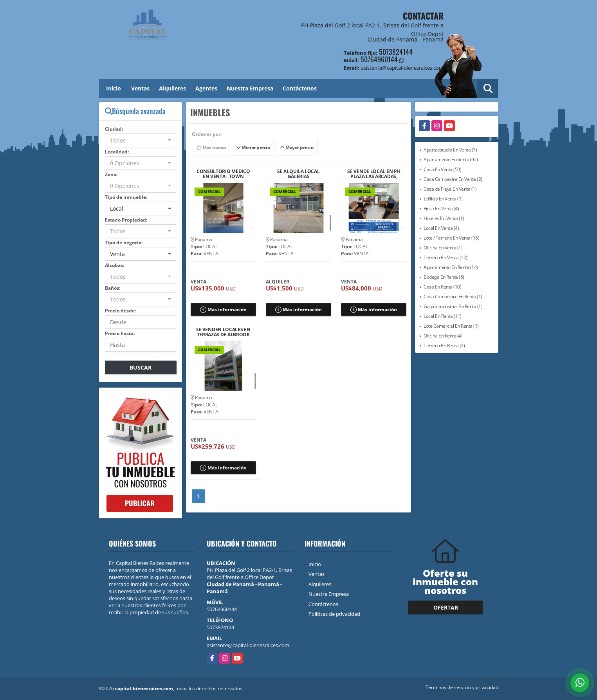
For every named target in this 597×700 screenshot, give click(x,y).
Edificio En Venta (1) (443, 199)
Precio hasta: (120, 333)
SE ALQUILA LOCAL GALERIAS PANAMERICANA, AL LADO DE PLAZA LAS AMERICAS (298, 174)
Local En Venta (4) (441, 228)
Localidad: (117, 152)
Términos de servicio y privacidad (462, 687)
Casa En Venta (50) (442, 169)
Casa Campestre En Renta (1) (453, 297)
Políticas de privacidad (334, 614)
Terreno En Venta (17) (445, 257)
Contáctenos (300, 88)
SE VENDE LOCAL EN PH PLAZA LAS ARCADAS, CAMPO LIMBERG (374, 174)
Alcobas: (115, 265)
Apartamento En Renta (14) (451, 267)
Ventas (140, 88)
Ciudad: (114, 129)
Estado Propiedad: (126, 220)
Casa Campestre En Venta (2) (453, 179)
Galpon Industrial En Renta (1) (453, 306)
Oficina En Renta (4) (443, 336)
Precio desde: (120, 311)
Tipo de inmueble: (126, 197)
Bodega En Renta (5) (444, 277)
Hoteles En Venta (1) (444, 218)
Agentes (206, 88)
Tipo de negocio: (124, 243)
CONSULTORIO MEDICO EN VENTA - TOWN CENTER (223, 174)
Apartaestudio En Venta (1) (450, 150)
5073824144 (396, 52)
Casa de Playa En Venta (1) (450, 189)
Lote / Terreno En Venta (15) (451, 238)
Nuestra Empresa (250, 88)
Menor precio (253, 147)
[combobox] (141, 140)
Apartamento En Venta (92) (451, 160)
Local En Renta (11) (443, 316)
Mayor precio (297, 147)
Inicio (114, 88)
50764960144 (379, 59)
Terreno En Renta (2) (444, 345)
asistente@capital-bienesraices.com (248, 645)
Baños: (113, 288)
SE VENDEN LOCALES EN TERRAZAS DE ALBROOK (223, 332)
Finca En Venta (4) (441, 208)
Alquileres (172, 88)
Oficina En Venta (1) (443, 248)
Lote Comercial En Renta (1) (451, 326)
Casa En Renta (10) (442, 287)
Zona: (111, 174)
